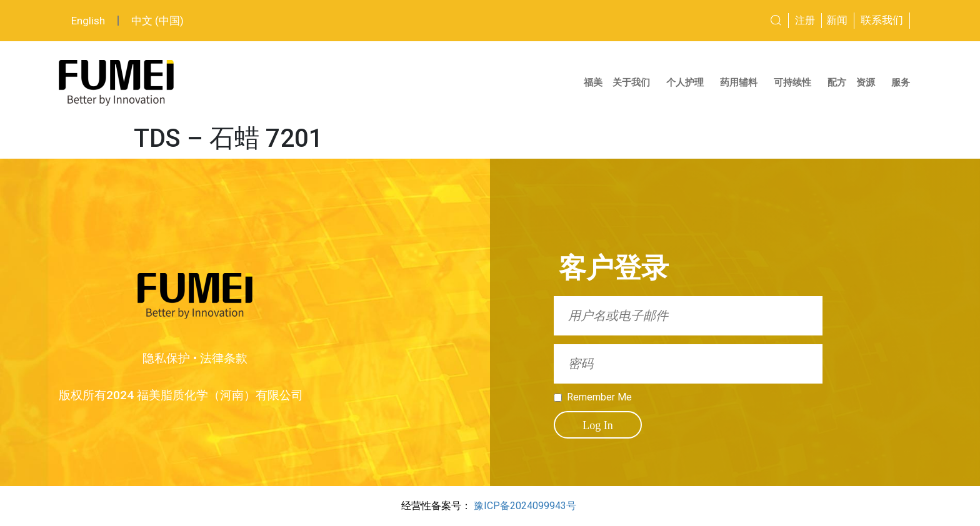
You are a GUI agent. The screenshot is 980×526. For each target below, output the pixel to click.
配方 (837, 82)
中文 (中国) (157, 21)
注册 (805, 20)
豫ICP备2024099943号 (525, 506)
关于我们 (634, 82)
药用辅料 (742, 82)
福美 (593, 82)
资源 (869, 82)
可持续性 (796, 82)
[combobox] (729, 21)
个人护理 (688, 82)
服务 (904, 82)
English (88, 21)
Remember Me (599, 397)
